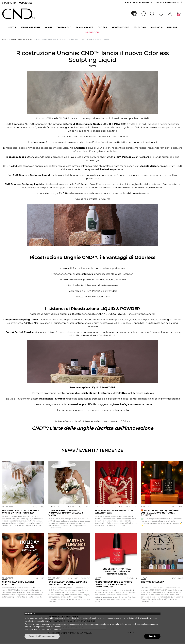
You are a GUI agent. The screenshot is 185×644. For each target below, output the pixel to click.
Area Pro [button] (170, 3)
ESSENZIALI (140, 27)
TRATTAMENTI (64, 27)
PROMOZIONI (93, 32)
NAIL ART (172, 27)
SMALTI (48, 27)
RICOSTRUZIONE (120, 27)
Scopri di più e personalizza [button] (42, 636)
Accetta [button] (152, 636)
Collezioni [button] (138, 3)
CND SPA (102, 27)
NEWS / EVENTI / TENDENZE (23, 39)
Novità (12, 27)
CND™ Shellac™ (52, 118)
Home (5, 39)
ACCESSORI (157, 27)
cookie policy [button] (45, 621)
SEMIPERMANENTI (30, 27)
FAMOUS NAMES (84, 27)
